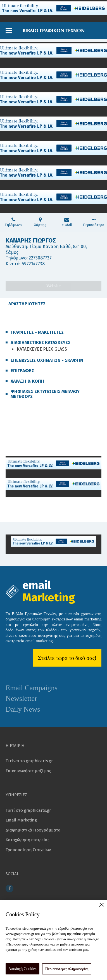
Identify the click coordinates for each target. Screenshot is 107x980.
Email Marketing (21, 820)
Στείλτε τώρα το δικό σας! (67, 658)
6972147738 (33, 264)
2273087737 (40, 258)
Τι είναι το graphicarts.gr (29, 761)
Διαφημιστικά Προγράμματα (33, 830)
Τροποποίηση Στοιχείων (28, 850)
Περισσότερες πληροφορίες (67, 969)
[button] (9, 31)
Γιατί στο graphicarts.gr (28, 810)
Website (53, 286)
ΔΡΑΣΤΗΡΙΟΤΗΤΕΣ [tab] (27, 304)
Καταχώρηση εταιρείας (28, 840)
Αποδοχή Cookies (22, 969)
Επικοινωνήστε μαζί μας (28, 771)
